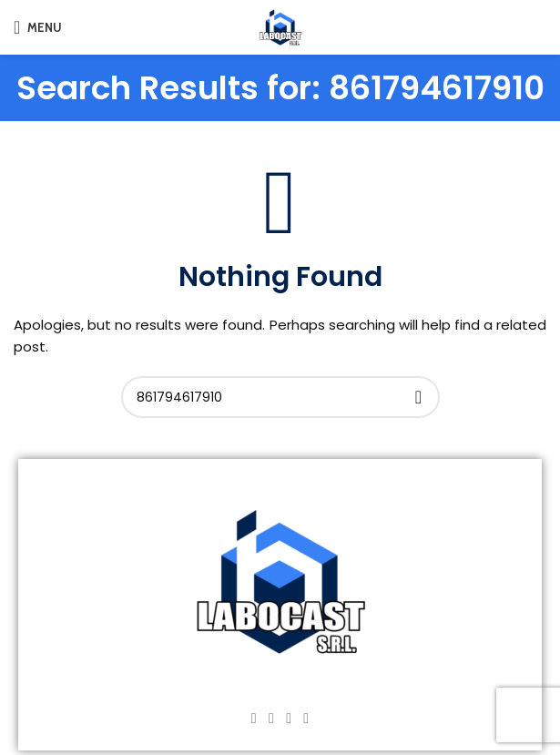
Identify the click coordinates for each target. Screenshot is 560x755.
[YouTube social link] (289, 718)
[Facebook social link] (254, 718)
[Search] (280, 397)
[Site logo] (280, 26)
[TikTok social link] (306, 718)
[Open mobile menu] (38, 27)
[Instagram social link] (271, 718)
